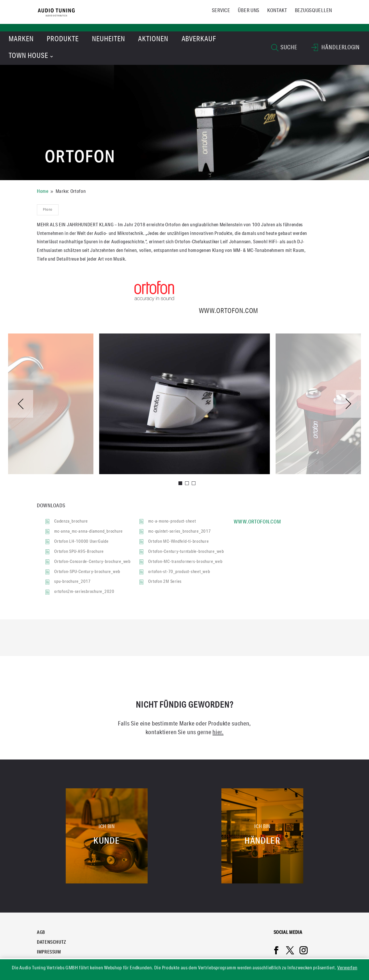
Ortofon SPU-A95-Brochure (79, 552)
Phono (48, 210)
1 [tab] (181, 484)
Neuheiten (109, 40)
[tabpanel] (184, 404)
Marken (21, 40)
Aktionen (153, 40)
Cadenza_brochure (71, 522)
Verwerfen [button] (347, 968)
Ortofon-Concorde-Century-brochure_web (92, 562)
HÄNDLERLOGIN (336, 49)
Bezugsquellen (314, 11)
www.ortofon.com (185, 312)
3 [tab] (194, 484)
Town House (28, 56)
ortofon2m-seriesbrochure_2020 (84, 592)
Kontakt (277, 11)
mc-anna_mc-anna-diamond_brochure (89, 532)
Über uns (249, 11)
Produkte (63, 40)
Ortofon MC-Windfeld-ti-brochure (178, 542)
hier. (218, 733)
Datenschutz (52, 943)
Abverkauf (199, 40)
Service (221, 11)
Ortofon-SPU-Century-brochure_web (87, 572)
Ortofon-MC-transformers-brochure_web (185, 562)
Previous (21, 404)
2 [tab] (187, 484)
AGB (41, 933)
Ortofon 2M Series (165, 582)
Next (348, 404)
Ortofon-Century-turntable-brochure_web (186, 552)
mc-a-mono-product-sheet (172, 522)
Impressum (49, 953)
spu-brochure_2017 (73, 582)
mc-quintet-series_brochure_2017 (179, 532)
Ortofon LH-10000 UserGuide (81, 542)
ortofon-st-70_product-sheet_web (179, 572)
